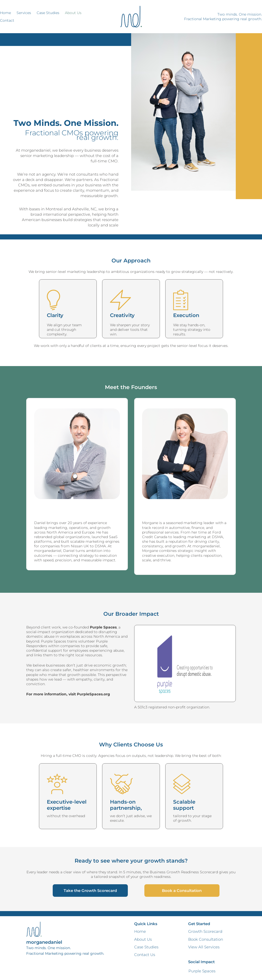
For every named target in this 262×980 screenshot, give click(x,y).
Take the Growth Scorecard (90, 891)
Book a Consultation (182, 891)
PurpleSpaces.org (93, 694)
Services (24, 13)
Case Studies (48, 13)
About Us (73, 13)
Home (5, 13)
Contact (7, 21)
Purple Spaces (202, 971)
